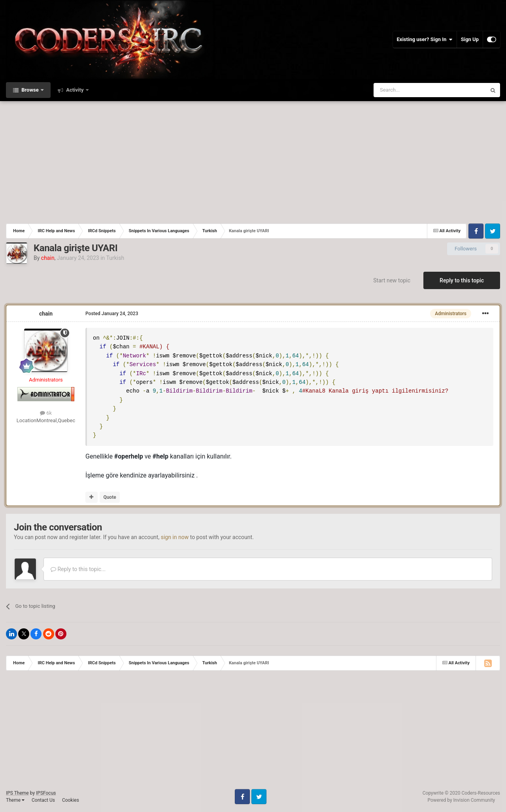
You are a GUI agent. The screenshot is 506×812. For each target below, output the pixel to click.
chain (46, 314)
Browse (30, 90)
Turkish (115, 258)
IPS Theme (17, 793)
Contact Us (43, 800)
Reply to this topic (462, 280)
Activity (75, 90)
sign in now (175, 537)
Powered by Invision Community (462, 800)
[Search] (411, 90)
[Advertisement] (253, 160)
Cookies (71, 800)
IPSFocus (46, 793)
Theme (15, 800)
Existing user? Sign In (425, 39)
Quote (110, 497)
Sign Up (470, 39)
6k (46, 413)
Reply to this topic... (78, 569)
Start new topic (392, 280)
